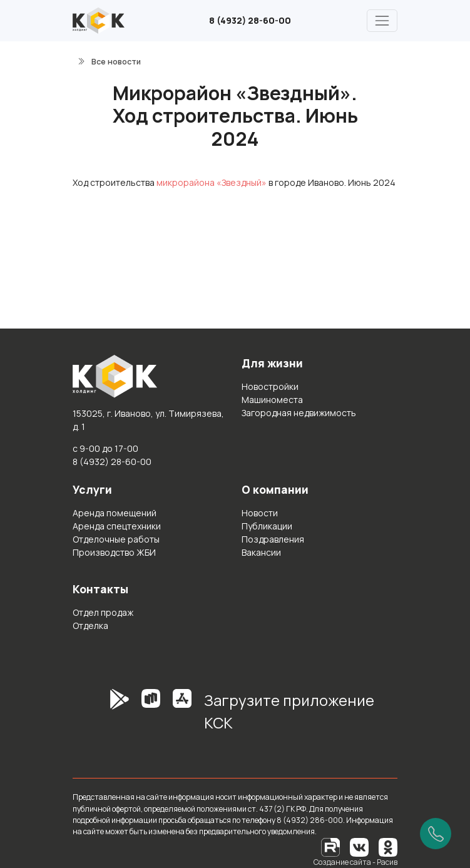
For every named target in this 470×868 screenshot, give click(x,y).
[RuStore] (151, 716)
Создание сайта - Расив (355, 862)
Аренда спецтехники (117, 526)
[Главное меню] (382, 20)
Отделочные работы (116, 539)
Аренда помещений (115, 513)
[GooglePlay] (101, 716)
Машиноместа (272, 400)
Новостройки (270, 386)
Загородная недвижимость (299, 413)
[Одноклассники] (388, 846)
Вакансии (261, 552)
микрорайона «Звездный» (212, 182)
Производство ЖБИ (114, 552)
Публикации (267, 526)
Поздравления (273, 539)
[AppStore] (182, 716)
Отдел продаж (103, 612)
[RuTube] (331, 846)
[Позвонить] (436, 834)
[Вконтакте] (359, 846)
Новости (260, 513)
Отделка (90, 625)
